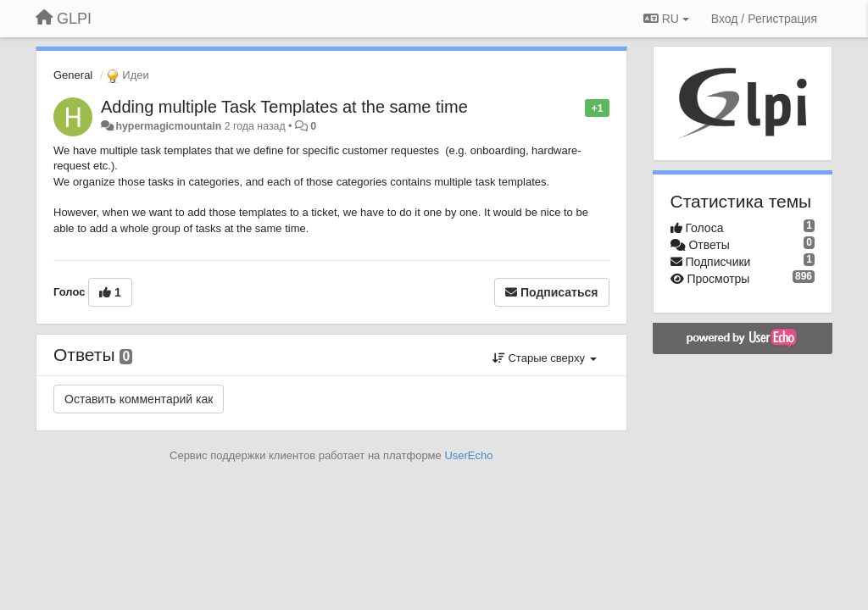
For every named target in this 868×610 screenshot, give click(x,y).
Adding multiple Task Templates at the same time (284, 107)
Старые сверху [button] (545, 358)
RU (666, 19)
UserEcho (468, 455)
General (73, 75)
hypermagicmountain (168, 126)
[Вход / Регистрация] (764, 19)
